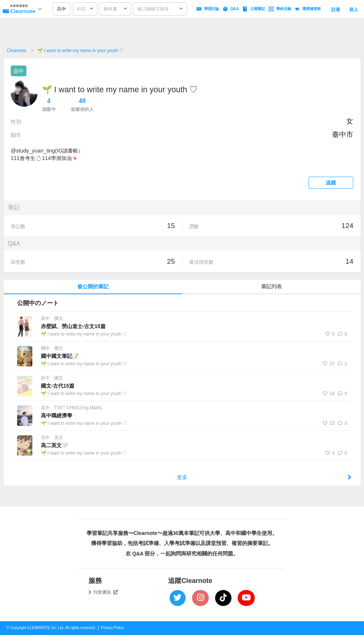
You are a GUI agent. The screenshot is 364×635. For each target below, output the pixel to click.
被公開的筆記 (93, 287)
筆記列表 (271, 287)
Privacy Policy (113, 628)
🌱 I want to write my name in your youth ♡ (80, 51)
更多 (264, 477)
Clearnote (17, 51)
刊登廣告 (106, 592)
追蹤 (331, 183)
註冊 (336, 10)
